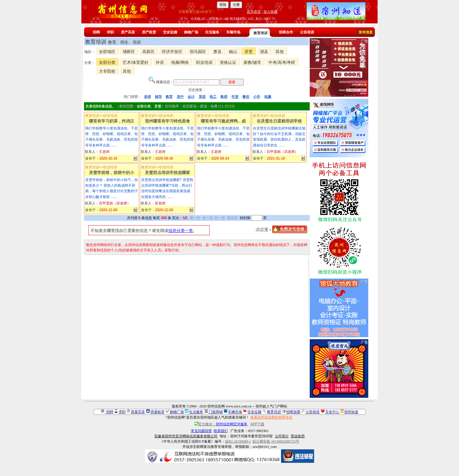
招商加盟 (293, 412)
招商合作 (286, 32)
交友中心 (332, 412)
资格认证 (228, 62)
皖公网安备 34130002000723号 (276, 441)
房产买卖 (128, 32)
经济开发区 (172, 52)
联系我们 (221, 431)
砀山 (233, 52)
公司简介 (282, 436)
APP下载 (257, 424)
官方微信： (221, 424)
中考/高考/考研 (282, 62)
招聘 (96, 32)
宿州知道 (351, 412)
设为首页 (254, 12)
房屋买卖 (138, 412)
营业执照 (298, 436)
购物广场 (191, 32)
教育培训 (261, 33)
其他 (280, 52)
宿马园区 (198, 52)
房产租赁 (149, 32)
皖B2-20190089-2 (238, 441)
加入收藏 (270, 12)
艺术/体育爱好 (136, 62)
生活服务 (212, 32)
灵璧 (249, 52)
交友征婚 (170, 32)
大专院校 (107, 71)
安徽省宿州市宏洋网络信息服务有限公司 (186, 436)
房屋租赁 (157, 412)
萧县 (217, 52)
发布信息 (366, 32)
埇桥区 (129, 52)
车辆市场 (233, 32)
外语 (160, 62)
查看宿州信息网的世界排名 (271, 417)
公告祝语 (307, 32)
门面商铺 (216, 412)
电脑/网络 (180, 62)
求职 (110, 32)
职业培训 (204, 62)
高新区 (148, 52)
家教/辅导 (252, 62)
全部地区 (107, 52)
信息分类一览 (181, 231)
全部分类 (107, 62)
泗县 (264, 52)
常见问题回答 (201, 431)
